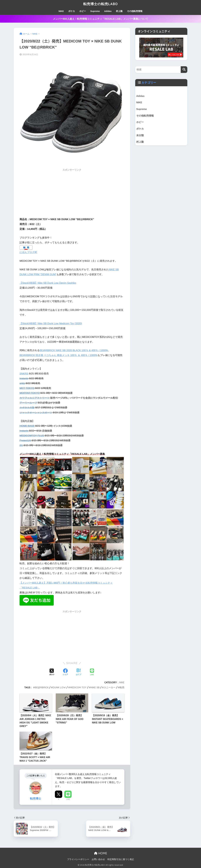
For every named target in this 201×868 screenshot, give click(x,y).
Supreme (95, 11)
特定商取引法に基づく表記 (121, 859)
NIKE (61, 11)
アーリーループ (28, 403)
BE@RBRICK (42, 687)
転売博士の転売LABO (101, 4)
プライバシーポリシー (78, 859)
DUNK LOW (59, 687)
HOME (101, 853)
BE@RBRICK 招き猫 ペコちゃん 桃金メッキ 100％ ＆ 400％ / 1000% (59, 355)
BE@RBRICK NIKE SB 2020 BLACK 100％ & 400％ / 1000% (74, 350)
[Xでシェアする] (52, 672)
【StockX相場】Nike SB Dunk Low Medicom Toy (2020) (51, 323)
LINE (68, 799)
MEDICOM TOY (78, 687)
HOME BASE (27, 426)
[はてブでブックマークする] (79, 672)
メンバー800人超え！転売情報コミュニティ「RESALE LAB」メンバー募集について (100, 19)
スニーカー (110, 687)
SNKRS (24, 374)
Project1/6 (25, 440)
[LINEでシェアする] (92, 672)
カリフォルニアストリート (35, 398)
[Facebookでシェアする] (65, 672)
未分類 (140, 135)
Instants (24, 378)
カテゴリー (149, 83)
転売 (122, 687)
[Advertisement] (72, 194)
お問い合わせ (98, 859)
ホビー (83, 11)
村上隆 (119, 11)
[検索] (184, 70)
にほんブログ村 (28, 252)
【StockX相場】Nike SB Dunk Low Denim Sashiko (48, 283)
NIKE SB (95, 687)
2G (21, 445)
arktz (22, 383)
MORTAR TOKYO (30, 393)
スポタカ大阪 (27, 408)
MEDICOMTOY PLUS (32, 436)
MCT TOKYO (27, 388)
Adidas (108, 11)
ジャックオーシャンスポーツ (36, 413)
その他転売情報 (135, 11)
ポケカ (72, 11)
